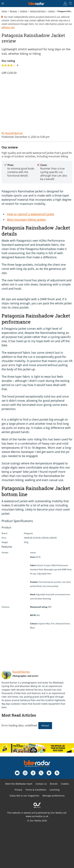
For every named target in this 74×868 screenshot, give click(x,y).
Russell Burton (21, 672)
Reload (45, 725)
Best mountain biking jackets (26, 220)
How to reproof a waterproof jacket (31, 214)
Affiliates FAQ (8, 27)
